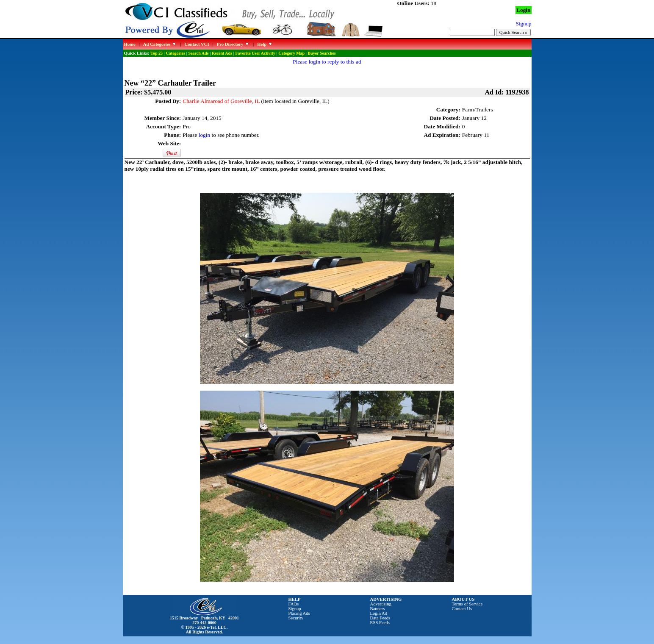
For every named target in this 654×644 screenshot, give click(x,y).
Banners (378, 609)
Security (296, 618)
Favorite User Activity (255, 53)
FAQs (294, 604)
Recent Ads (222, 53)
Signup (295, 609)
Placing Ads (299, 613)
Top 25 (157, 53)
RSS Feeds (380, 623)
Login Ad (379, 613)
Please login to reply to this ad (327, 62)
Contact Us (462, 609)
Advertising (381, 604)
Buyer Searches (322, 53)
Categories (176, 53)
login (204, 135)
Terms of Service (467, 604)
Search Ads (199, 53)
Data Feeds (380, 618)
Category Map (291, 53)
